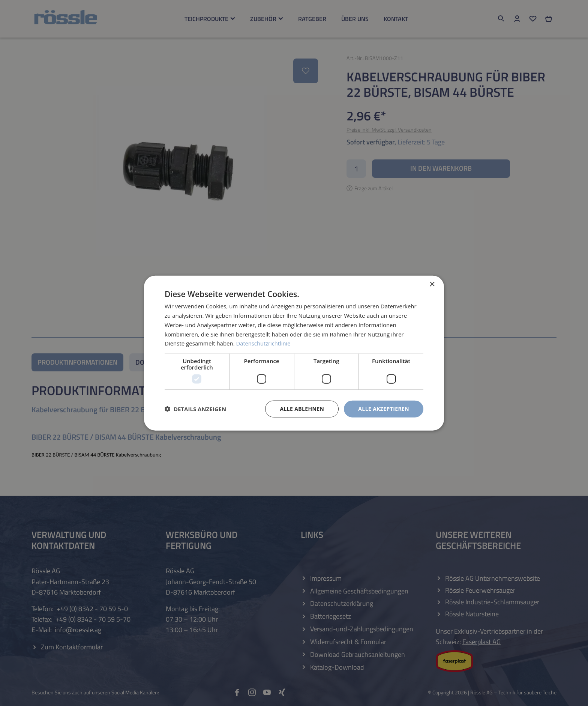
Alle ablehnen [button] (302, 409)
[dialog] (294, 353)
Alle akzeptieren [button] (384, 409)
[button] (195, 409)
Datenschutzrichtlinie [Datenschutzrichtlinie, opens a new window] (264, 343)
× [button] (432, 285)
